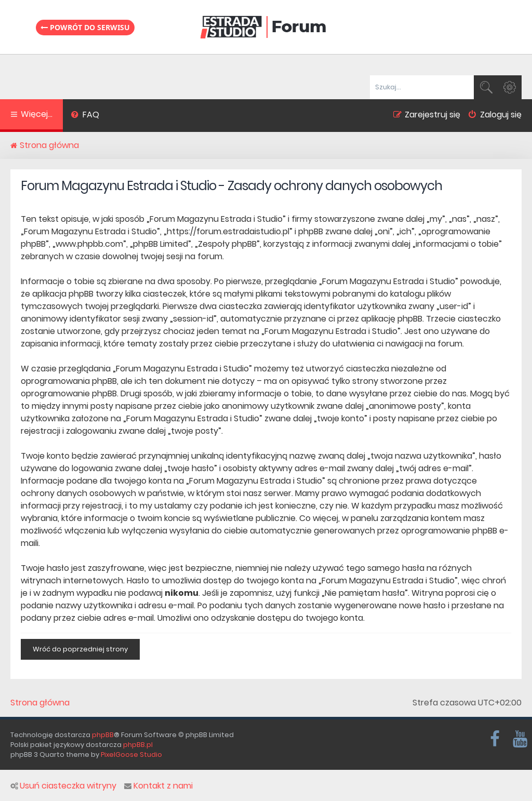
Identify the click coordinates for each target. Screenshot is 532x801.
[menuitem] (85, 116)
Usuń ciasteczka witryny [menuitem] (63, 786)
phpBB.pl (138, 745)
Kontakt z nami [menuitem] (158, 786)
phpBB (103, 735)
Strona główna (40, 703)
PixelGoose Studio (131, 755)
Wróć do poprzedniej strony (80, 649)
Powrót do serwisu (85, 27)
